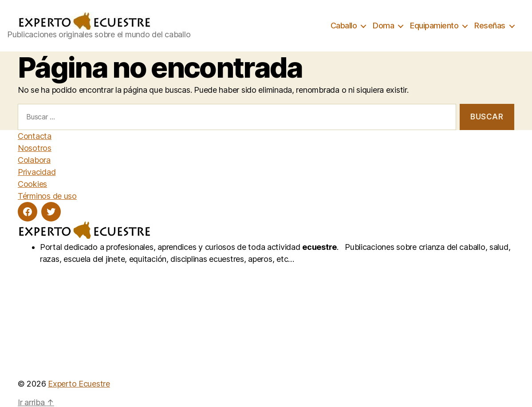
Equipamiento (434, 26)
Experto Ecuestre (79, 384)
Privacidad (37, 172)
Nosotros (35, 148)
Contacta (35, 136)
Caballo (344, 26)
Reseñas (490, 26)
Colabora (34, 160)
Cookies (32, 184)
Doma (383, 26)
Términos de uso (47, 196)
